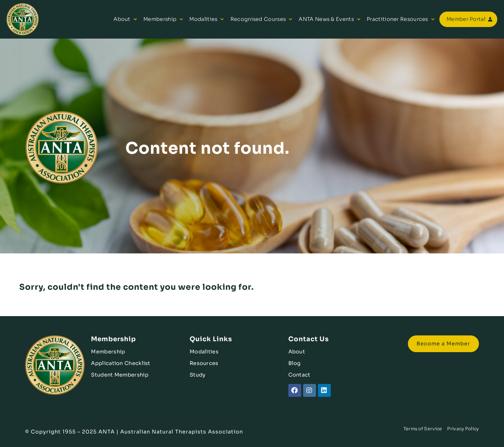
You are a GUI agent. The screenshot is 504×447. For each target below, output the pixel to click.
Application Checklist (121, 363)
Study (198, 375)
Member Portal (466, 19)
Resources (204, 363)
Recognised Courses (261, 19)
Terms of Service (423, 429)
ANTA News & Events (329, 19)
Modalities (207, 19)
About (125, 19)
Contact (299, 375)
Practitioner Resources (401, 19)
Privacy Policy (463, 429)
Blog (295, 363)
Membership (163, 19)
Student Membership (120, 375)
